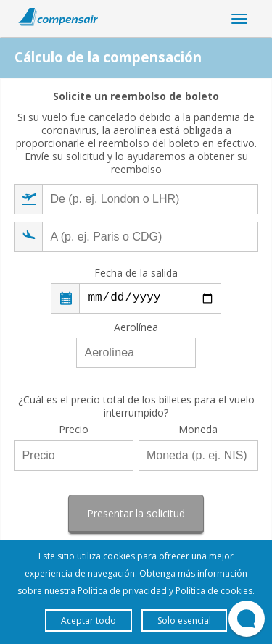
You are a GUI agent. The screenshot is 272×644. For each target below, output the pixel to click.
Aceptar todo (88, 620)
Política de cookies (214, 591)
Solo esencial (184, 620)
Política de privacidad (122, 591)
